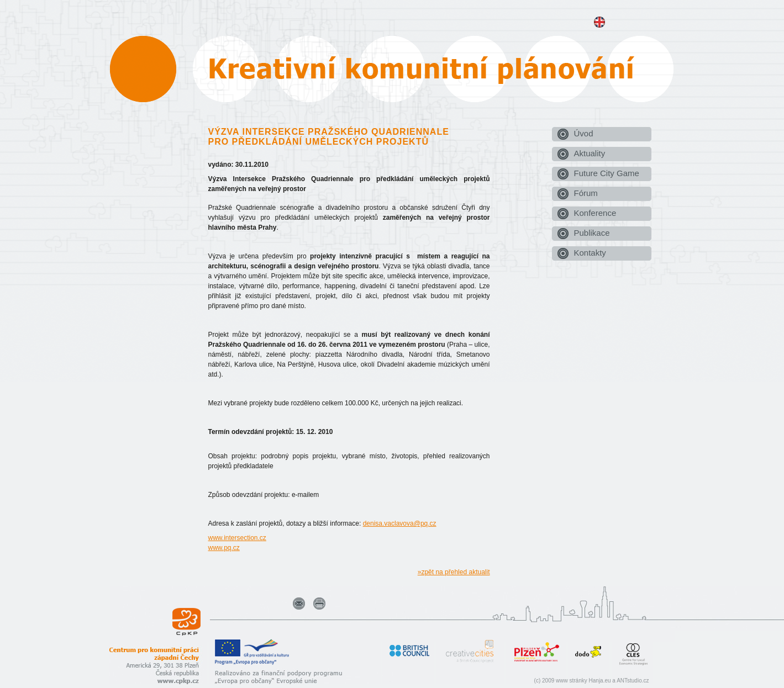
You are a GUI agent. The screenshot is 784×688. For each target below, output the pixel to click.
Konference (595, 213)
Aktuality (590, 153)
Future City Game (607, 173)
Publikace (592, 233)
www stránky (572, 681)
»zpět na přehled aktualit (454, 572)
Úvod (584, 133)
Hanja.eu (600, 681)
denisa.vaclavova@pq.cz (400, 523)
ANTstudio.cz (633, 681)
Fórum (586, 193)
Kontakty (590, 253)
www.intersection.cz (237, 538)
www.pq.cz (224, 548)
